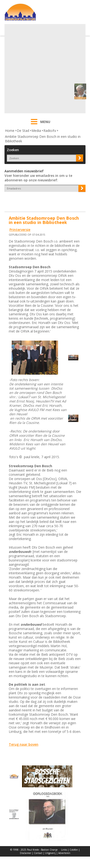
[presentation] (32, 200)
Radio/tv (50, 131)
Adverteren (64, 853)
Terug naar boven (24, 744)
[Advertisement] (44, 69)
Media (36, 131)
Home (10, 131)
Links (64, 850)
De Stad (23, 131)
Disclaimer (26, 853)
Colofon (74, 850)
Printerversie (20, 230)
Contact (38, 853)
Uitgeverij (50, 853)
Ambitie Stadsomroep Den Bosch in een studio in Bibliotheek (43, 139)
